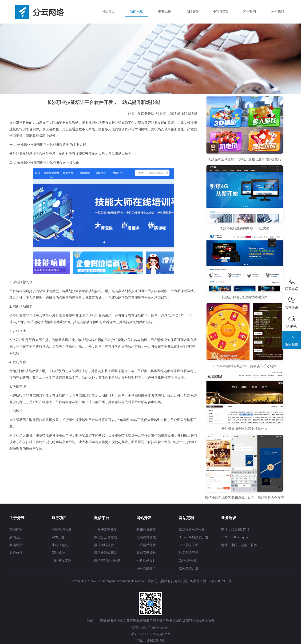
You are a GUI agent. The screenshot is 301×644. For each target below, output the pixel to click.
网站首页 (108, 12)
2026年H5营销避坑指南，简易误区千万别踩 (244, 366)
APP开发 (193, 12)
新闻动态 (16, 537)
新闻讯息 (136, 12)
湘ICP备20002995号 (217, 581)
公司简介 (16, 530)
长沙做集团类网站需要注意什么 (245, 429)
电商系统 (165, 12)
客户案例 (249, 12)
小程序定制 (221, 12)
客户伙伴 (16, 553)
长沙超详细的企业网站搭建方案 (245, 297)
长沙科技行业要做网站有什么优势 (245, 228)
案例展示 (16, 545)
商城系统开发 (62, 530)
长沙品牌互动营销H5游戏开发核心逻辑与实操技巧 (244, 159)
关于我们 (277, 12)
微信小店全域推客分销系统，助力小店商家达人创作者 (245, 498)
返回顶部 (292, 340)
